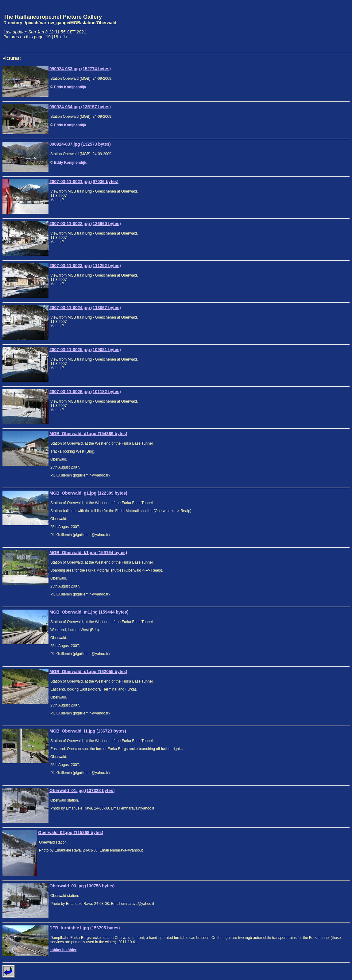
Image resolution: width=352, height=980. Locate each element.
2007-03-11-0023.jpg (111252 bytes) (85, 266)
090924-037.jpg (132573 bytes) (80, 144)
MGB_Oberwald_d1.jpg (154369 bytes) (88, 434)
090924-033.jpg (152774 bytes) (80, 69)
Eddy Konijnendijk (70, 87)
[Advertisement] (321, 26)
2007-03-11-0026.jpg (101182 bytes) (85, 392)
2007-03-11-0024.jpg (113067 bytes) (85, 308)
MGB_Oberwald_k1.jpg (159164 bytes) (88, 553)
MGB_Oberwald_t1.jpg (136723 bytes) (88, 731)
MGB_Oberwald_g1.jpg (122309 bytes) (88, 493)
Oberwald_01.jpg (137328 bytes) (82, 791)
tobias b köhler (63, 950)
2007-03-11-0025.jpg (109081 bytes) (85, 350)
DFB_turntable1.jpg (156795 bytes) (85, 928)
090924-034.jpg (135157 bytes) (80, 107)
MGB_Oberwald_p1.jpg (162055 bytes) (88, 672)
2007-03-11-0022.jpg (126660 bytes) (85, 224)
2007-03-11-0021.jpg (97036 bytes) (84, 182)
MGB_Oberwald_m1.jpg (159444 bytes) (89, 612)
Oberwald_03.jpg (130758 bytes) (82, 886)
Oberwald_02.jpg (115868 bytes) (71, 833)
